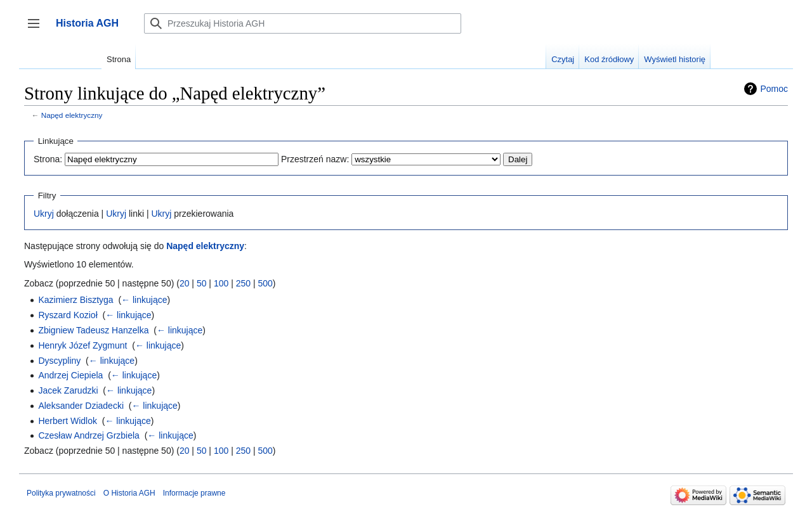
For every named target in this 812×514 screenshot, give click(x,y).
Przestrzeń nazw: (315, 159)
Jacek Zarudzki (68, 390)
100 (221, 283)
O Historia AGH (129, 493)
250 (243, 283)
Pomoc (774, 89)
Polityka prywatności (61, 493)
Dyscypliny (59, 361)
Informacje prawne (194, 493)
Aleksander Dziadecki (81, 406)
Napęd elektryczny (72, 115)
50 (202, 283)
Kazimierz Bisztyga (75, 300)
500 (265, 283)
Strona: (48, 159)
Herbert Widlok (68, 421)
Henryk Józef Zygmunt (82, 345)
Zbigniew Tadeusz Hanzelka (93, 330)
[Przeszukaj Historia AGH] (303, 23)
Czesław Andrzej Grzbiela (89, 435)
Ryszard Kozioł (68, 315)
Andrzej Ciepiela (70, 375)
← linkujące (144, 300)
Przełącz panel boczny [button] (38, 29)
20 (185, 283)
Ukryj (44, 214)
